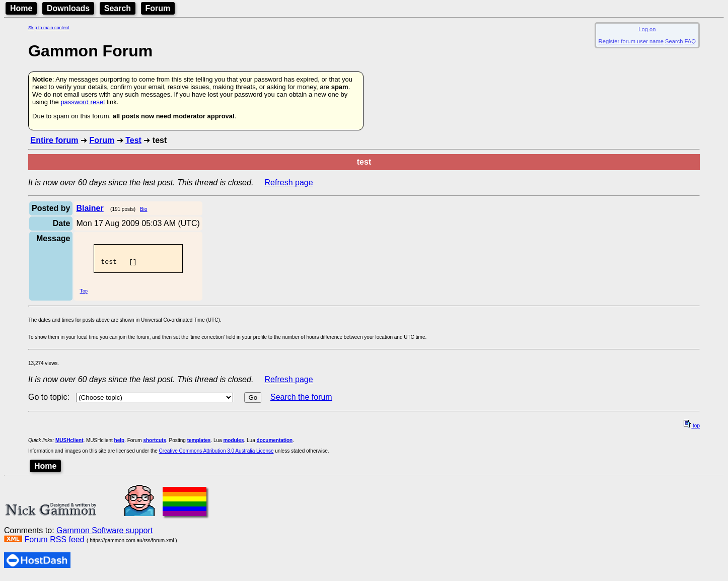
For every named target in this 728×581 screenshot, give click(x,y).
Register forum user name (631, 41)
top (692, 429)
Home (21, 8)
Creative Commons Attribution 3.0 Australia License (216, 454)
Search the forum (301, 400)
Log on (647, 29)
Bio (143, 209)
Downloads (68, 8)
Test (133, 140)
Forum (158, 8)
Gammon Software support (104, 533)
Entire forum (54, 140)
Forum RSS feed (54, 542)
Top (83, 294)
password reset (83, 102)
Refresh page (289, 183)
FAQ (690, 41)
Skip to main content (49, 28)
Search (118, 8)
